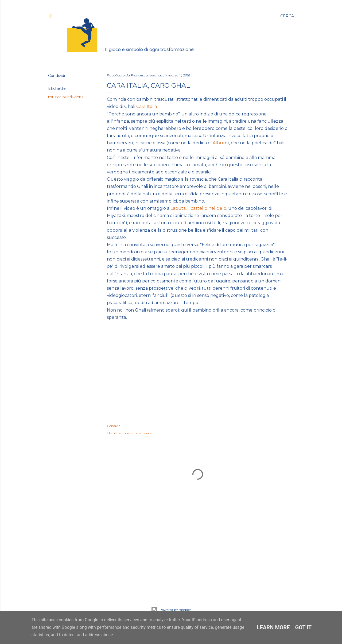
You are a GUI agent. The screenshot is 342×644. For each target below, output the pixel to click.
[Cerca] (287, 16)
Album (220, 143)
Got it (304, 627)
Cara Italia (147, 106)
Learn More (273, 627)
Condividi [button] (57, 76)
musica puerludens (66, 97)
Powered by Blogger (171, 610)
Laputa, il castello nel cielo (198, 208)
